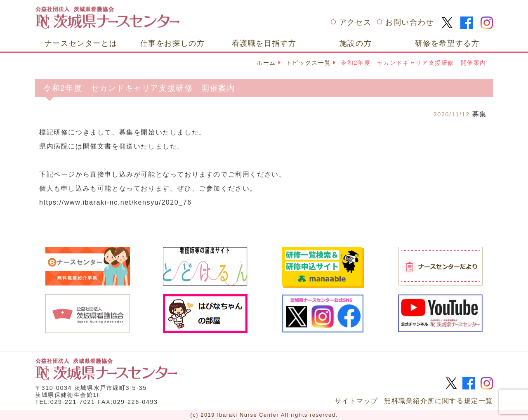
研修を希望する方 (447, 43)
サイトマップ (356, 401)
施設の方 (356, 43)
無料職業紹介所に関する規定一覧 (438, 401)
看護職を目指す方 (264, 43)
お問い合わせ (410, 22)
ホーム (266, 63)
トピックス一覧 (308, 63)
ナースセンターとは (81, 43)
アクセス (355, 22)
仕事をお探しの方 (173, 43)
